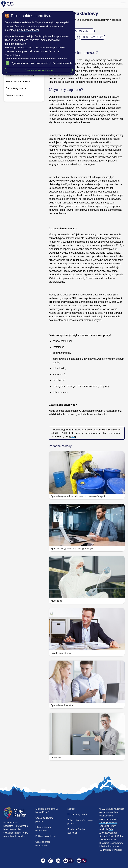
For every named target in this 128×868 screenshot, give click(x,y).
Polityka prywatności (46, 836)
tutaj (74, 436)
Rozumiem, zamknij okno (39, 70)
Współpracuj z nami (77, 815)
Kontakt (71, 809)
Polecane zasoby (14, 95)
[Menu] (123, 4)
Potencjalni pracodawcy (18, 82)
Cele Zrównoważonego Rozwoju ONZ (108, 833)
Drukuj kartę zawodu (16, 88)
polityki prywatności (28, 30)
